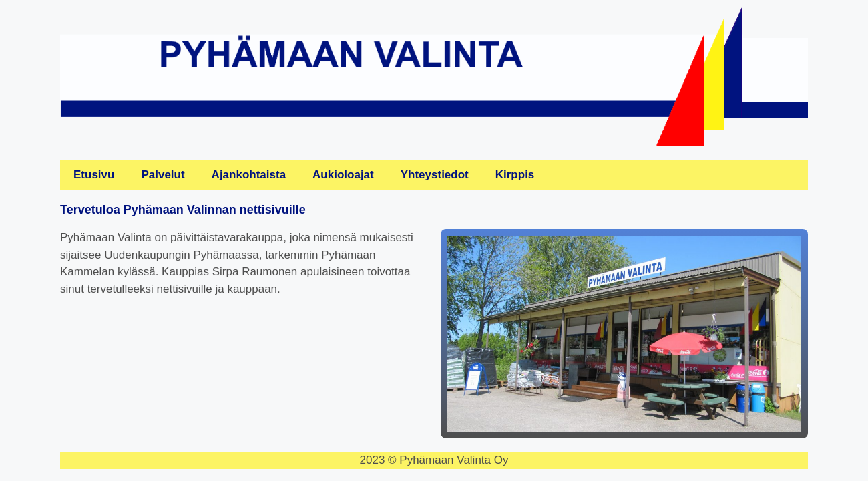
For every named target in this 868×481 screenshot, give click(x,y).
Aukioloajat (343, 175)
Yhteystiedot (435, 175)
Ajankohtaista (249, 175)
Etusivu (94, 175)
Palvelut (163, 175)
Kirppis (515, 175)
